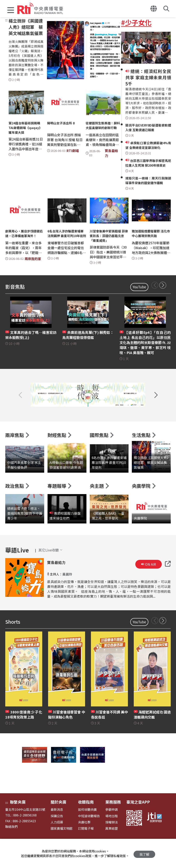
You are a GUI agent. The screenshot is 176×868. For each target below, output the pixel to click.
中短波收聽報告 (89, 830)
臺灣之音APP (138, 816)
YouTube (139, 287)
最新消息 (57, 824)
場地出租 (112, 830)
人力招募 (57, 837)
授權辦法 (112, 837)
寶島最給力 (56, 577)
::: (6, 20)
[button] (11, 11)
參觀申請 (112, 824)
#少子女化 (136, 22)
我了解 (144, 853)
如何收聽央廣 (87, 824)
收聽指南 (86, 816)
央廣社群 (84, 837)
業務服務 (113, 816)
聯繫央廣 (18, 816)
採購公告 (57, 830)
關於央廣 (58, 816)
